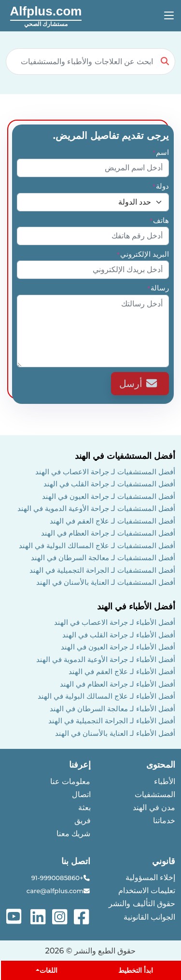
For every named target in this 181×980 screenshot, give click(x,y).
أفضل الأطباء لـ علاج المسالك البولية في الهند (106, 696)
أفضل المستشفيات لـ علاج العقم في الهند (112, 521)
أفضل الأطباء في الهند (136, 607)
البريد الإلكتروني (143, 254)
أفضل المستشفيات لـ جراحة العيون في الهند (109, 496)
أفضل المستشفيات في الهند (125, 456)
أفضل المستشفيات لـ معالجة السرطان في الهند (103, 558)
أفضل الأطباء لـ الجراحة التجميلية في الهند (112, 721)
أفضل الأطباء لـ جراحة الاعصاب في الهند (115, 622)
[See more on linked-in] (39, 916)
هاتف (159, 220)
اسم (160, 152)
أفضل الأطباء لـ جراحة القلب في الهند (119, 635)
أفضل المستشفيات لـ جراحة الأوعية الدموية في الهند (96, 508)
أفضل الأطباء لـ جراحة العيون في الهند (118, 647)
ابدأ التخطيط (136, 970)
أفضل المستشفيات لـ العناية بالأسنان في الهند (106, 582)
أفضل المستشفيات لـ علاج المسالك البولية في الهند (97, 545)
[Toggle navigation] (169, 16)
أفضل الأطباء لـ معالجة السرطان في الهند (112, 709)
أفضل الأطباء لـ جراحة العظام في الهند (118, 684)
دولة (160, 186)
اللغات (49, 970)
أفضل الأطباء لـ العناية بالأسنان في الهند (115, 733)
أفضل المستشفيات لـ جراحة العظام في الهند (108, 533)
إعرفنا (80, 765)
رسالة (158, 288)
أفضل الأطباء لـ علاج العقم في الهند (122, 671)
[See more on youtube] (16, 916)
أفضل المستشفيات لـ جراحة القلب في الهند (109, 484)
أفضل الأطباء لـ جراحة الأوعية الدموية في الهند (106, 659)
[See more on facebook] (82, 916)
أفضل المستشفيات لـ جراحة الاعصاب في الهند (105, 472)
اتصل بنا (76, 861)
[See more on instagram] (61, 916)
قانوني (164, 861)
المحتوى (161, 765)
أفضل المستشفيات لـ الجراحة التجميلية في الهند (102, 570)
